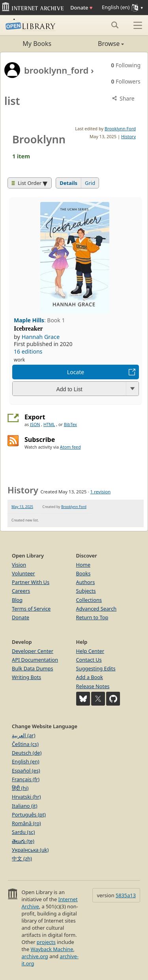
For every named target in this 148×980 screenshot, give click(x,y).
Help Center (90, 651)
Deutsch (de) (27, 753)
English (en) (26, 761)
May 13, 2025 (22, 507)
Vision (19, 565)
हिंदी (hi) (20, 788)
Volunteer (23, 573)
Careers (21, 591)
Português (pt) (29, 814)
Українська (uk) (30, 850)
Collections (89, 600)
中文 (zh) (22, 858)
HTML (49, 424)
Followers (126, 81)
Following (126, 65)
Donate (81, 8)
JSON (35, 424)
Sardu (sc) (23, 832)
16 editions (28, 351)
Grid (90, 183)
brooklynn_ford (56, 70)
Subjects (86, 591)
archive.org (35, 956)
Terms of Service (31, 609)
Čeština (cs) (25, 744)
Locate (76, 372)
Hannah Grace (41, 337)
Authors (86, 582)
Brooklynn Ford (120, 128)
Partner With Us (31, 582)
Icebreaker (28, 328)
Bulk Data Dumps (33, 668)
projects (46, 942)
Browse (99, 44)
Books (83, 573)
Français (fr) (26, 779)
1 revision (101, 492)
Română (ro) (26, 823)
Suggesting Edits (96, 668)
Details (68, 183)
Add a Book (90, 677)
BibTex (70, 424)
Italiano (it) (25, 806)
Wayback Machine (52, 949)
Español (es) (26, 771)
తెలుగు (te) (23, 841)
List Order (26, 183)
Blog (17, 600)
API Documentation (35, 660)
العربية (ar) (23, 735)
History (128, 136)
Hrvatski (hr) (26, 797)
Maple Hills (29, 320)
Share (123, 98)
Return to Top (92, 617)
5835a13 (126, 895)
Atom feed (70, 447)
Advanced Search (96, 609)
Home (83, 565)
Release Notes (93, 686)
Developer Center (33, 651)
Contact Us (89, 660)
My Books (37, 44)
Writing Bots (26, 677)
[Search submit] (115, 25)
